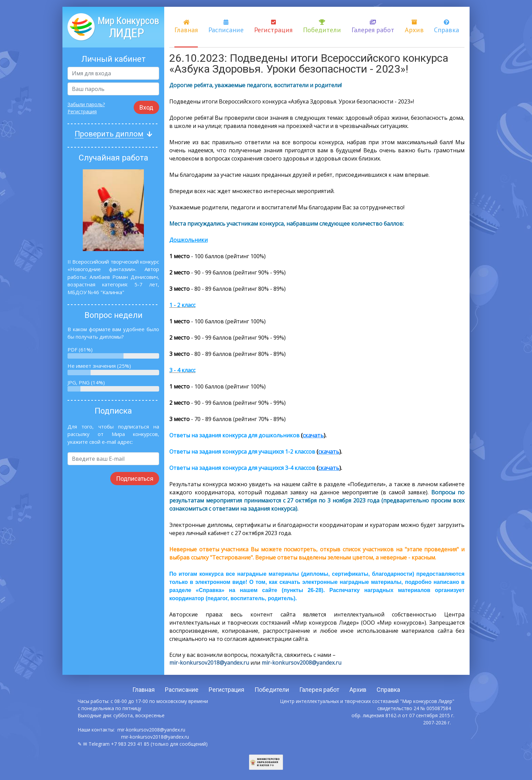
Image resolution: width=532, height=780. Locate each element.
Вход (146, 107)
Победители (322, 27)
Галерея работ (373, 27)
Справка (446, 27)
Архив (414, 27)
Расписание (226, 27)
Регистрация (273, 27)
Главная (186, 27)
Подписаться (135, 479)
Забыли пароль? (86, 104)
